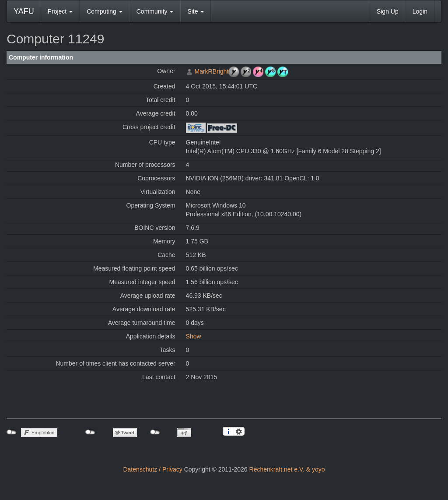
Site (196, 11)
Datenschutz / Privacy (152, 469)
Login (420, 11)
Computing (105, 11)
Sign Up (388, 11)
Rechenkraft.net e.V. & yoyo (287, 469)
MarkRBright (211, 71)
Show (194, 336)
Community (155, 11)
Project (60, 11)
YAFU (24, 11)
